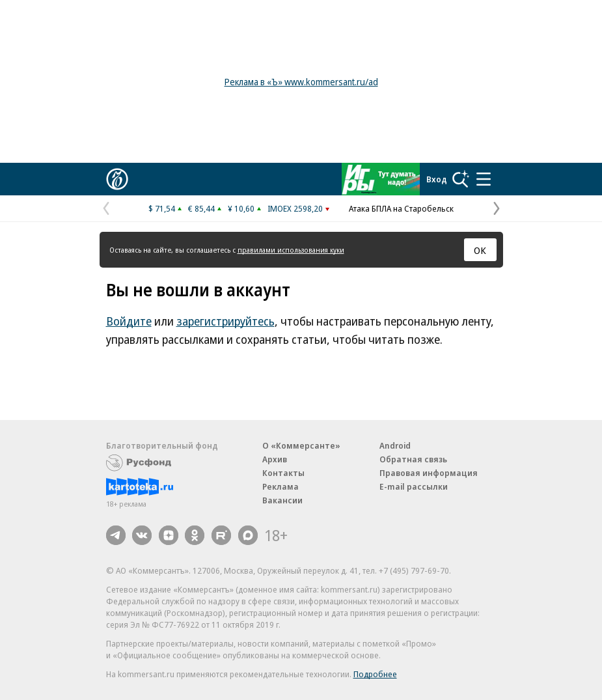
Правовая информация (429, 473)
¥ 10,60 (241, 208)
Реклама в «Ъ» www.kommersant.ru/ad (301, 82)
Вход (437, 179)
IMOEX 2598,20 (295, 208)
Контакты (283, 473)
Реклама (280, 486)
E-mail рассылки (414, 486)
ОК (480, 250)
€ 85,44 (201, 208)
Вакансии (282, 500)
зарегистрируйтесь (226, 321)
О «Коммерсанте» (301, 445)
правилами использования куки (291, 250)
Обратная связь (413, 459)
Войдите (129, 321)
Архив (275, 459)
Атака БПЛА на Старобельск (401, 208)
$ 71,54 (162, 208)
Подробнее (375, 674)
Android (395, 445)
